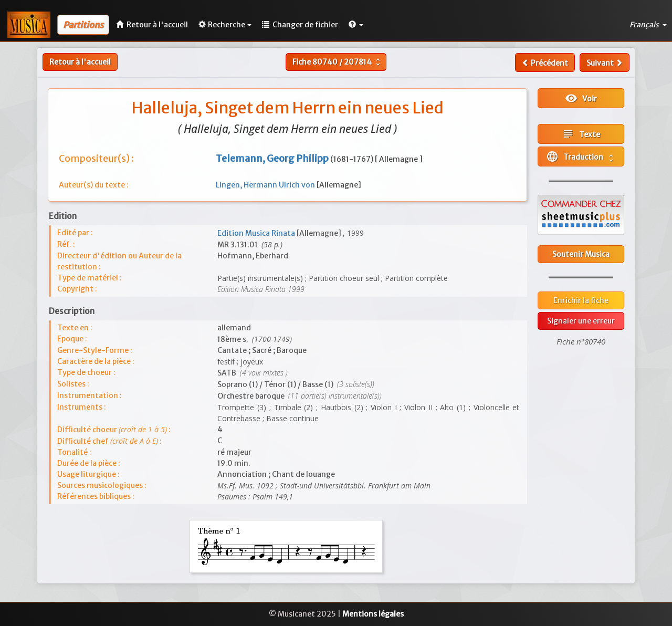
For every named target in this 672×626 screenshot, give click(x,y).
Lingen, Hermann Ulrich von (266, 185)
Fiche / (338, 62)
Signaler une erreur (581, 321)
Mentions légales (373, 614)
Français (648, 25)
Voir (581, 98)
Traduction (581, 156)
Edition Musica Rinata (257, 233)
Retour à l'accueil (80, 62)
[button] (356, 25)
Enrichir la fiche (581, 300)
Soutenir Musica (581, 254)
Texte (581, 134)
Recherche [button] (225, 25)
